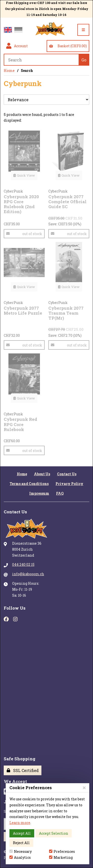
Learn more (20, 823)
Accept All (22, 833)
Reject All (21, 843)
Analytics (20, 857)
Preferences (62, 851)
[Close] (84, 788)
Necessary (21, 851)
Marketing (61, 857)
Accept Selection (54, 833)
